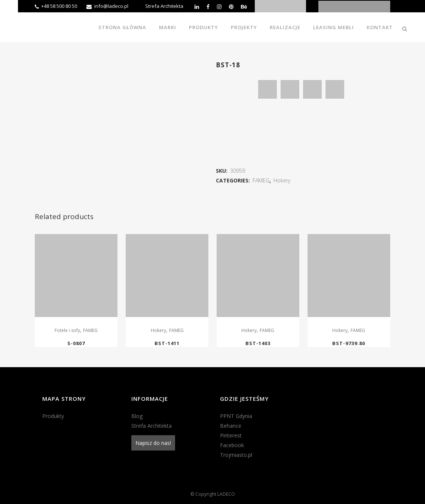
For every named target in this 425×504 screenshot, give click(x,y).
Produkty (53, 416)
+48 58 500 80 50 (59, 6)
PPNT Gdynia (236, 416)
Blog (137, 416)
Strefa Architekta (164, 6)
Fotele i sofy (67, 330)
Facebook (232, 445)
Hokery (282, 180)
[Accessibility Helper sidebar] (9, 9)
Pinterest (231, 435)
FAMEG (261, 180)
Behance (231, 426)
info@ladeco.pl (111, 6)
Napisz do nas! (153, 443)
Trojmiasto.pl (236, 455)
